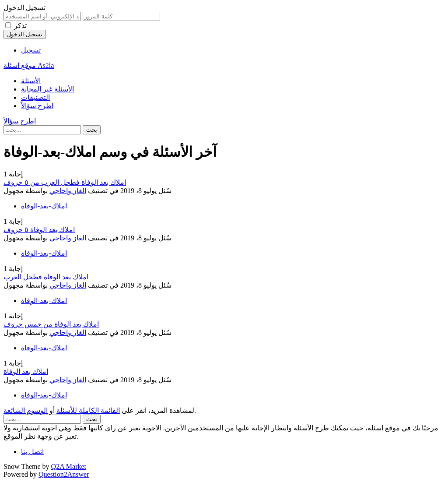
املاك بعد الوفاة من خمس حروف (51, 324)
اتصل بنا (32, 452)
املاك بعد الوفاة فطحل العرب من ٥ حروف (65, 182)
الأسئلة (31, 81)
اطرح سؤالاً (37, 106)
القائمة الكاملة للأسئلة (88, 410)
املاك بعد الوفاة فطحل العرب (46, 277)
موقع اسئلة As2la (29, 65)
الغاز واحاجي (68, 191)
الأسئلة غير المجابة (47, 89)
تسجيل (31, 50)
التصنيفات (35, 97)
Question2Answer (64, 474)
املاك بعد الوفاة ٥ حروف (39, 230)
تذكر (20, 26)
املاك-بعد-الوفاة (44, 206)
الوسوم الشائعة (26, 410)
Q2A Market (69, 466)
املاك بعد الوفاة (26, 371)
